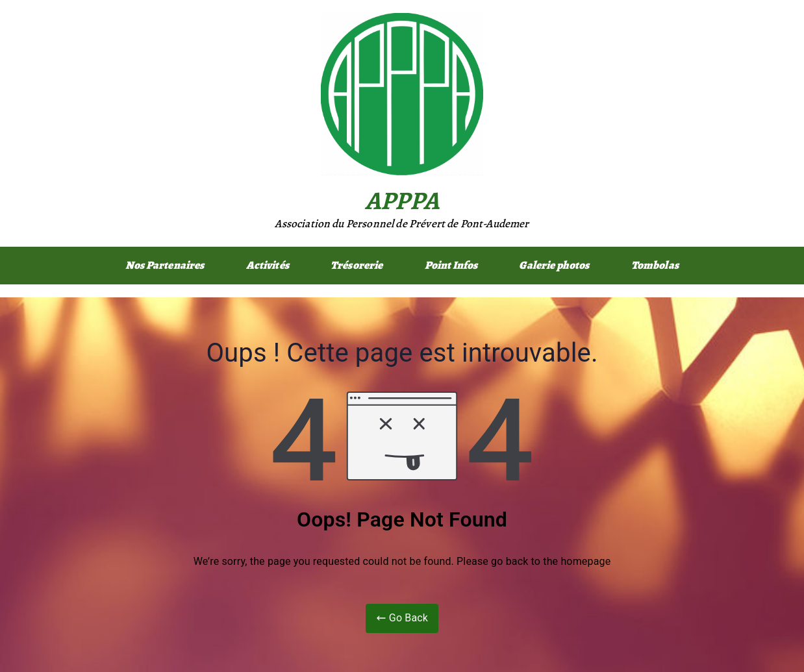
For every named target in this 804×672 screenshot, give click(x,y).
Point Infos (451, 265)
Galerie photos (554, 265)
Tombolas (655, 265)
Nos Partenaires (165, 265)
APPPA (402, 200)
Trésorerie (357, 265)
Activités (268, 265)
